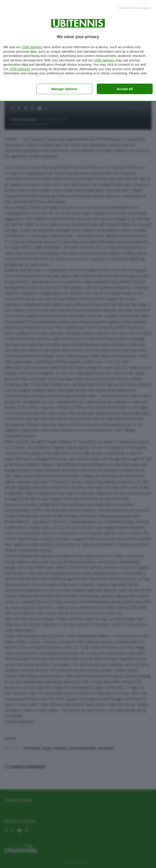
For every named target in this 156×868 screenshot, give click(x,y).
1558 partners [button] (32, 47)
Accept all (125, 89)
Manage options (64, 89)
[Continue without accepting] (134, 8)
